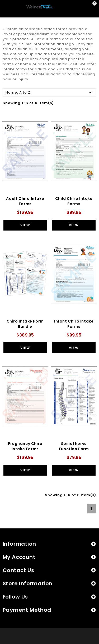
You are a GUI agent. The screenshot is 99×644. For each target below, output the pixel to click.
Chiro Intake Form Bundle (25, 324)
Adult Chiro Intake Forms (25, 201)
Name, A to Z (49, 92)
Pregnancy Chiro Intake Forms (25, 446)
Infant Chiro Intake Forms (74, 324)
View (25, 225)
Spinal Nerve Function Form (74, 446)
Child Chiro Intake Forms (74, 201)
